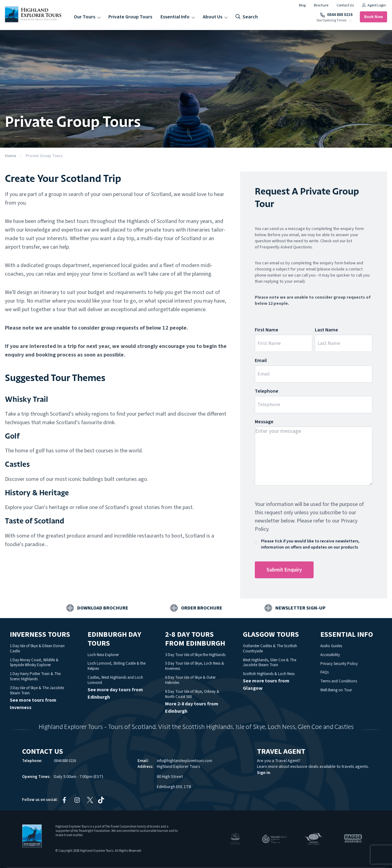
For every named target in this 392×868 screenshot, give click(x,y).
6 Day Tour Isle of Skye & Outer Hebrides (190, 680)
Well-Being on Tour (336, 690)
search (247, 17)
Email (261, 360)
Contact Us (345, 5)
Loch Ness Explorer (103, 655)
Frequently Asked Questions (286, 247)
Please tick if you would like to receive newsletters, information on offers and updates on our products (310, 544)
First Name (267, 330)
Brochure (321, 5)
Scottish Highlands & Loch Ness (269, 674)
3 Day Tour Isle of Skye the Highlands (195, 655)
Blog (302, 5)
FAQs (324, 672)
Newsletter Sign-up (300, 608)
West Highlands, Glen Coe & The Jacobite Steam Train (269, 663)
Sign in (264, 773)
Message (264, 422)
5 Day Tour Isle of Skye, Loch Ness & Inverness (195, 666)
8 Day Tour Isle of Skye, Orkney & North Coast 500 (192, 694)
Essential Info (175, 17)
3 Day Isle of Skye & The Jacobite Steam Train (37, 691)
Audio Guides (331, 646)
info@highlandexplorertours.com (185, 761)
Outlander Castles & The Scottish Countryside (270, 649)
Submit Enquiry (284, 570)
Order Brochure (202, 608)
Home (11, 156)
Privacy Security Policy (339, 664)
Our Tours (85, 17)
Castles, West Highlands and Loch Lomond (115, 680)
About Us (213, 17)
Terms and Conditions (339, 681)
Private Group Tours (130, 17)
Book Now (373, 17)
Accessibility (330, 655)
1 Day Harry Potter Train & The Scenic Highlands (35, 676)
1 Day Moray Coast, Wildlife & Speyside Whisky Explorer (34, 663)
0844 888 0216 (336, 15)
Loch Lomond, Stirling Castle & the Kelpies (117, 666)
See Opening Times (331, 21)
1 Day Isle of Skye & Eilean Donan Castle (37, 649)
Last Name (326, 330)
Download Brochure (103, 608)
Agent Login (374, 5)
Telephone (267, 391)
